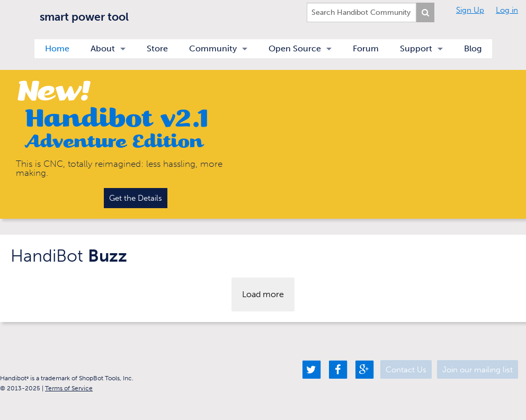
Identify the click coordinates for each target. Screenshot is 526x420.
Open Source (295, 48)
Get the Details (136, 198)
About (103, 48)
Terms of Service (69, 388)
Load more (263, 294)
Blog (473, 48)
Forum (366, 48)
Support (416, 48)
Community (213, 48)
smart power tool (84, 17)
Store (157, 48)
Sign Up (470, 10)
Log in (507, 10)
